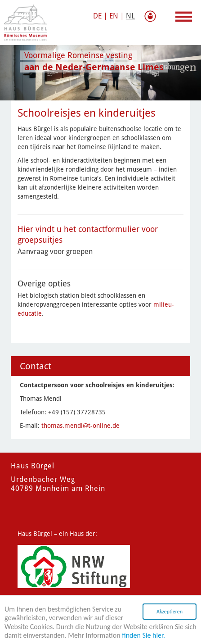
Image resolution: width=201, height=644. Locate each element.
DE (97, 16)
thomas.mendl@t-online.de (80, 426)
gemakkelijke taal (152, 16)
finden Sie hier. (143, 637)
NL (130, 16)
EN (114, 16)
